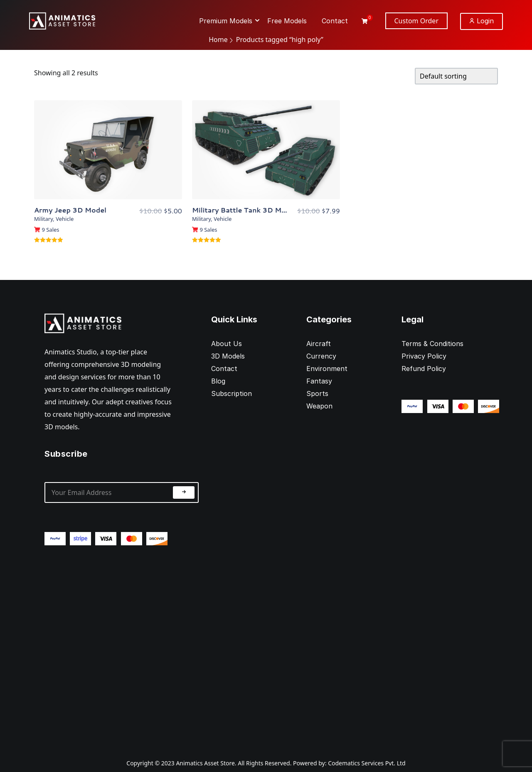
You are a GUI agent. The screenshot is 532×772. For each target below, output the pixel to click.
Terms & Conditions (432, 344)
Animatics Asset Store (205, 763)
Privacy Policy (424, 356)
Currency (321, 356)
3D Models (228, 356)
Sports (317, 393)
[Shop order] (456, 76)
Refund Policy (424, 369)
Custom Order (417, 21)
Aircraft (319, 344)
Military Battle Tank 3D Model (244, 210)
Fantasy (319, 381)
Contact (224, 369)
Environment (327, 369)
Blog (218, 381)
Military (43, 219)
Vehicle (65, 219)
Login (482, 21)
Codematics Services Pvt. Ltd (367, 763)
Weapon (319, 406)
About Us (227, 344)
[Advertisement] (122, 645)
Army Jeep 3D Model (70, 210)
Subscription (232, 393)
